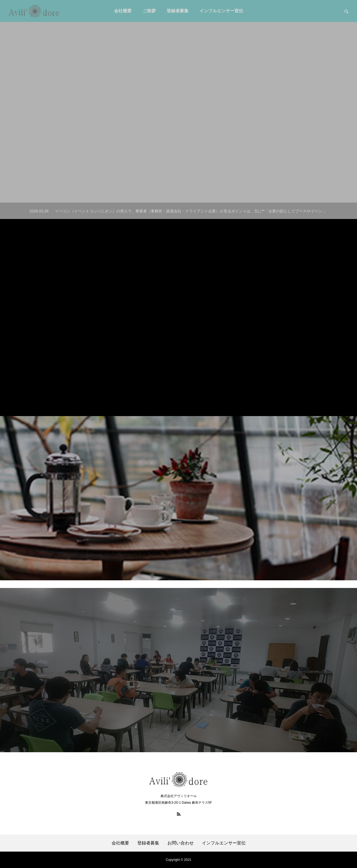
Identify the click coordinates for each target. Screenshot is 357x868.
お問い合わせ (181, 843)
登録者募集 (148, 843)
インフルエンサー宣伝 (224, 843)
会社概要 (120, 843)
